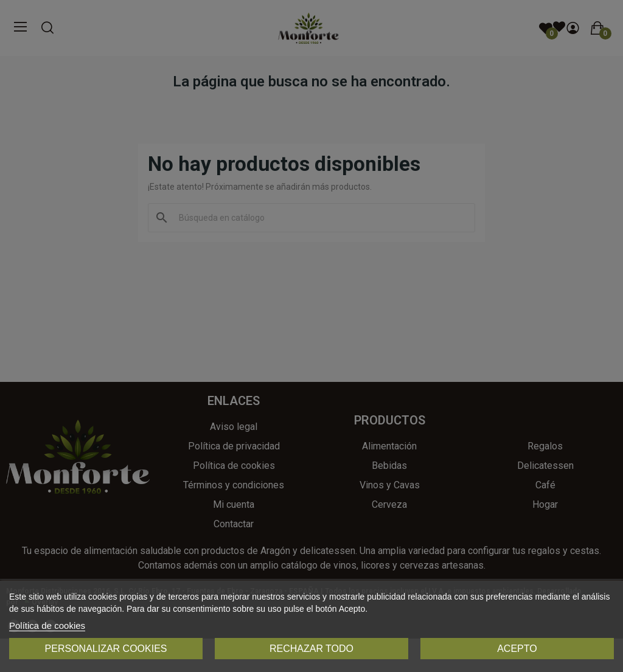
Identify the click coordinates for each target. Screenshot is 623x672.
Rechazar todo (311, 649)
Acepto (517, 649)
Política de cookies (47, 625)
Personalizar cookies (106, 649)
